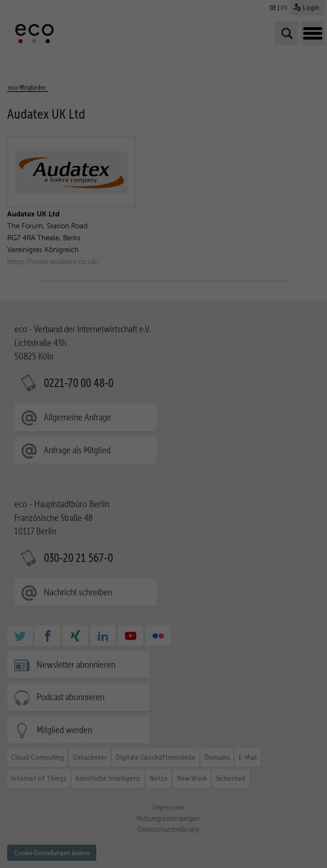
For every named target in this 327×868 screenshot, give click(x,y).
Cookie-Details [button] (285, 839)
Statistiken (139, 803)
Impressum (286, 853)
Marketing (204, 803)
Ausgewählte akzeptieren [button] (290, 766)
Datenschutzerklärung (77, 792)
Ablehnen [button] (286, 799)
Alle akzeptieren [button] (289, 729)
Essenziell (74, 803)
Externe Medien (139, 817)
